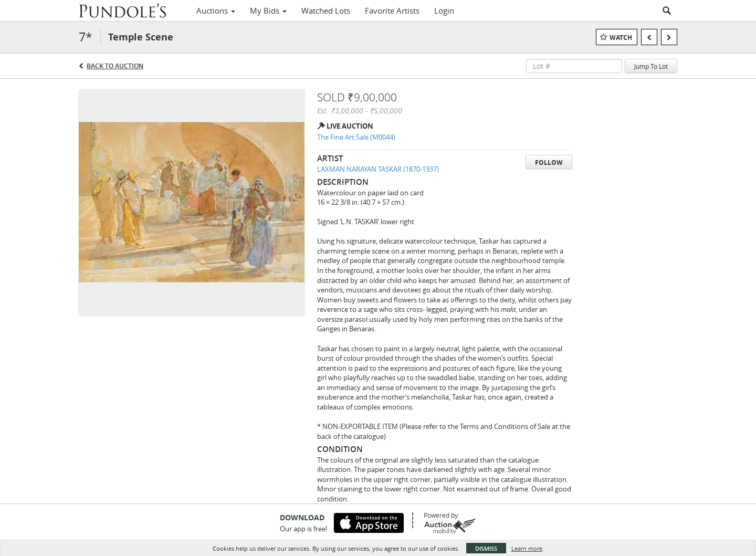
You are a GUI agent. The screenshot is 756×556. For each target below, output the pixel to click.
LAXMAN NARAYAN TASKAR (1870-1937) (378, 169)
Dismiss (486, 548)
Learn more (527, 548)
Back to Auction (115, 66)
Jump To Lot (651, 66)
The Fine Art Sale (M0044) (356, 137)
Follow (549, 162)
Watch (621, 38)
